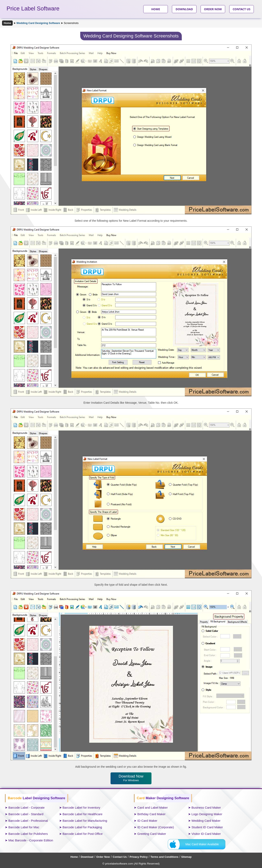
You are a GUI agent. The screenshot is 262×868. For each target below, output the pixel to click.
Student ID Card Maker (207, 827)
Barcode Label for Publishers (28, 834)
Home (7, 23)
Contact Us (120, 857)
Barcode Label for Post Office (83, 834)
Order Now (103, 857)
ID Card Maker (147, 821)
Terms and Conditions (164, 857)
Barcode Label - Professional (28, 821)
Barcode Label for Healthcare (83, 814)
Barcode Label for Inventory (81, 808)
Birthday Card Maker (151, 814)
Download (87, 857)
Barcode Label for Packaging (82, 827)
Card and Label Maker (152, 808)
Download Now (131, 778)
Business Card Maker (206, 808)
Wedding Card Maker (206, 821)
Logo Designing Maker (207, 814)
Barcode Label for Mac (24, 827)
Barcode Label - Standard (26, 814)
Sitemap (186, 857)
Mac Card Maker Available (202, 844)
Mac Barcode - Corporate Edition (31, 840)
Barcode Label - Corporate (27, 808)
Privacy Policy (139, 857)
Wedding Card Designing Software (38, 23)
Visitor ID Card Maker (206, 834)
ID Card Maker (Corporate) (156, 827)
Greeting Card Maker (152, 834)
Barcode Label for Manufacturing (85, 821)
